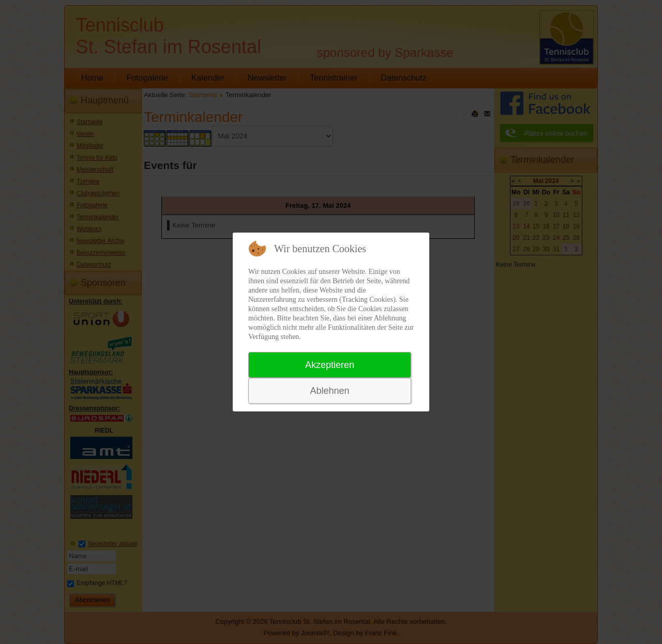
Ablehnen (329, 391)
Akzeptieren (330, 365)
